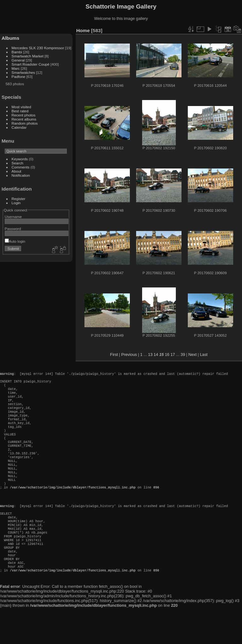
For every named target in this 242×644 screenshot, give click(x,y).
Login (16, 203)
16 (167, 354)
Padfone (19, 77)
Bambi (17, 52)
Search (17, 163)
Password (13, 229)
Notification (21, 175)
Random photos (25, 123)
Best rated (20, 111)
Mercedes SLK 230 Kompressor (38, 48)
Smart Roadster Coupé (31, 64)
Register (19, 199)
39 (183, 354)
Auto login (15, 241)
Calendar (19, 127)
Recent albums (24, 119)
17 (173, 354)
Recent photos (24, 115)
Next (193, 354)
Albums (10, 38)
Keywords (20, 159)
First (114, 354)
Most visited (21, 107)
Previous (129, 354)
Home (83, 30)
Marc (16, 68)
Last (204, 354)
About (17, 171)
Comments (21, 167)
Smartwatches (23, 72)
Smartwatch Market (28, 56)
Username (13, 217)
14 (156, 354)
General (18, 60)
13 (150, 354)
